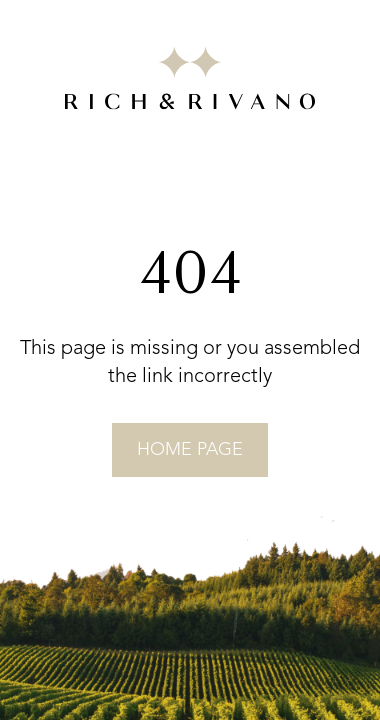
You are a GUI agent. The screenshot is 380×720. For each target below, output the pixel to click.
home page (190, 450)
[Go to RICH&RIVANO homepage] (190, 82)
